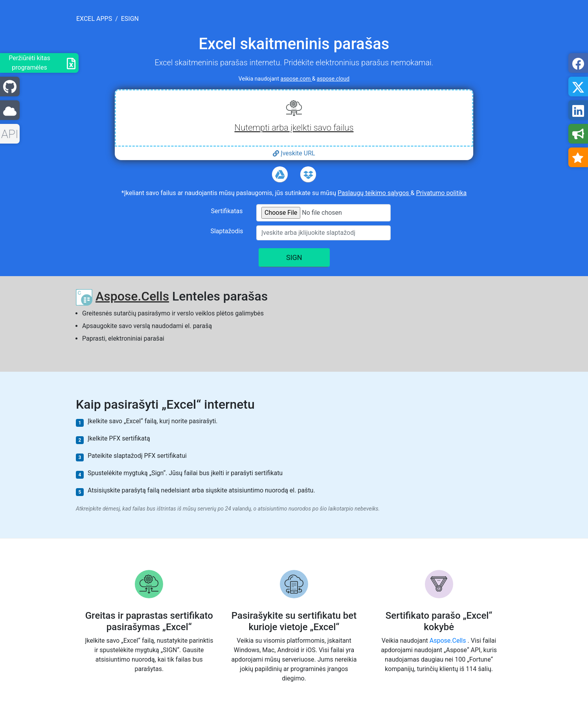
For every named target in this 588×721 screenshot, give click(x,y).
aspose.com (296, 79)
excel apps (94, 19)
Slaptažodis (227, 231)
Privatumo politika (441, 193)
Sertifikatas (227, 211)
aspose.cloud (333, 79)
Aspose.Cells (132, 296)
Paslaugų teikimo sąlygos (374, 193)
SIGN (294, 257)
